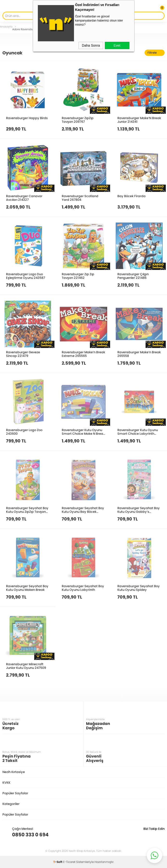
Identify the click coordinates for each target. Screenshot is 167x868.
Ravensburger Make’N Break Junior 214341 (139, 120)
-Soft (58, 862)
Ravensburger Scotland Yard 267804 (80, 198)
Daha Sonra (91, 45)
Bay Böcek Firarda (131, 196)
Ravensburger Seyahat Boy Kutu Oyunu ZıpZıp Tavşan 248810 (27, 510)
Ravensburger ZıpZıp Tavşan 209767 (78, 120)
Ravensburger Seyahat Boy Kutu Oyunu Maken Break (27, 588)
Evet (117, 45)
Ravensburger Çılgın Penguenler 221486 (133, 276)
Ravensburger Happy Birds (27, 118)
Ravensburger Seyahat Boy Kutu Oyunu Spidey (139, 588)
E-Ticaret (69, 862)
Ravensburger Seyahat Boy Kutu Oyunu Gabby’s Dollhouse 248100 (139, 510)
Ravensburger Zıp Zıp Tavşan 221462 (78, 276)
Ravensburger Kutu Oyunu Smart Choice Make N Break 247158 (83, 432)
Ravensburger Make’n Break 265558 (139, 354)
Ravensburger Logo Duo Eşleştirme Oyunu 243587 (26, 276)
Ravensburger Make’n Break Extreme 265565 (83, 354)
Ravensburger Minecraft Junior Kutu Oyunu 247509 (26, 666)
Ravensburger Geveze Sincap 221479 (23, 354)
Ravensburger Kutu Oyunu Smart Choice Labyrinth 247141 (138, 432)
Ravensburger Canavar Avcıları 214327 (24, 198)
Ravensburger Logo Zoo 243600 (24, 432)
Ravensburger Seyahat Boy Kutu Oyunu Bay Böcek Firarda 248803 (83, 510)
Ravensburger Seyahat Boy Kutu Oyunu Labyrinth (83, 588)
